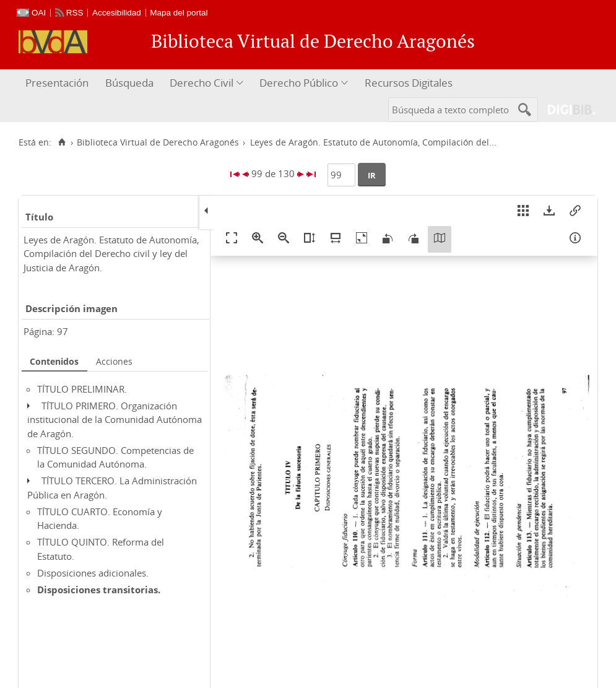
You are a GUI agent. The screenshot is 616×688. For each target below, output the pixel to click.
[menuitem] (59, 83)
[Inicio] (62, 142)
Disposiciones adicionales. (93, 573)
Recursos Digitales (409, 83)
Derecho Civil (202, 83)
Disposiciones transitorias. (99, 590)
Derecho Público (299, 83)
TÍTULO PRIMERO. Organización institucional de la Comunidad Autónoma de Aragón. (115, 420)
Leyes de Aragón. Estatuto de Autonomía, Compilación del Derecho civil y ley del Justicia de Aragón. (111, 254)
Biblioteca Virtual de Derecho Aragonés (158, 142)
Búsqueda (129, 83)
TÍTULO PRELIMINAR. (82, 389)
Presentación (57, 83)
